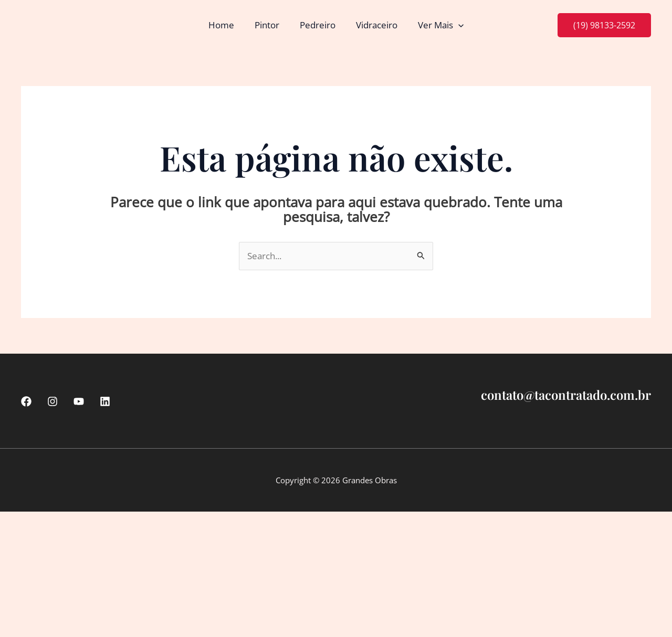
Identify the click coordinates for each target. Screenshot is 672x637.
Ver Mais (435, 25)
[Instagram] (52, 401)
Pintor (270, 25)
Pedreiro (318, 25)
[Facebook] (26, 401)
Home (227, 25)
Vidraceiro (374, 25)
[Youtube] (79, 401)
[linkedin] (105, 401)
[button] (453, 25)
